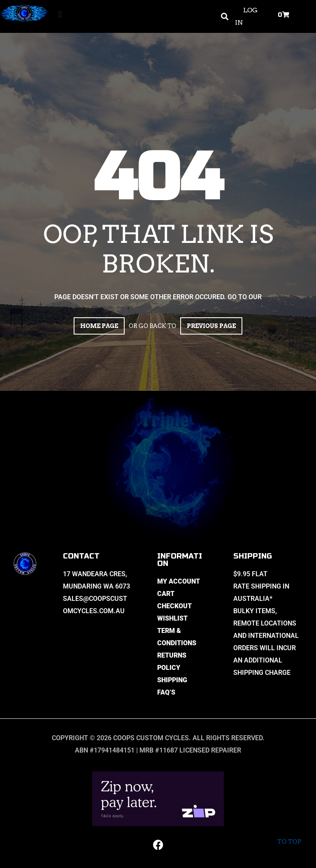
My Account (179, 581)
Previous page (211, 326)
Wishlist (172, 618)
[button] (60, 15)
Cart (166, 594)
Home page (99, 326)
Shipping (172, 680)
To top (289, 835)
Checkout (174, 606)
